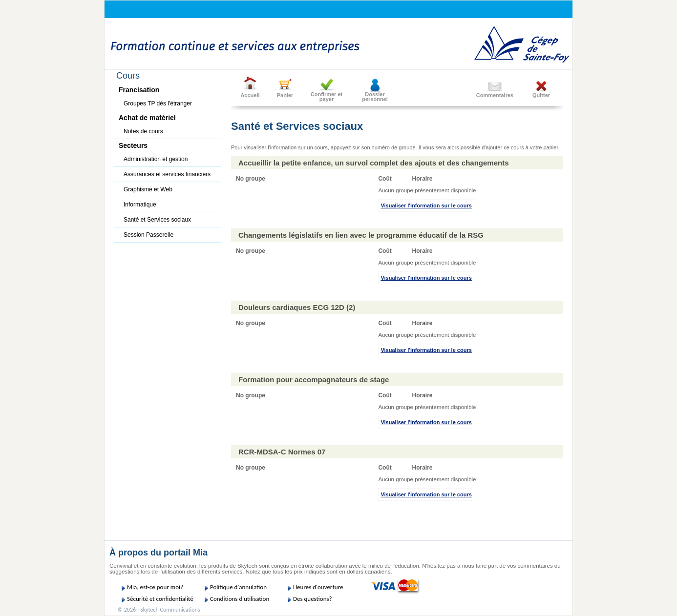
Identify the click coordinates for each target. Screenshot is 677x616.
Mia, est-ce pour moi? (155, 587)
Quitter (541, 95)
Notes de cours (143, 131)
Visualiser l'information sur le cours (426, 205)
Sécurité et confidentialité (160, 599)
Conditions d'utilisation (240, 599)
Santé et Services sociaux (157, 220)
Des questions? (313, 599)
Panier (285, 95)
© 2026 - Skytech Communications (159, 610)
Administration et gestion (156, 159)
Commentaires (495, 95)
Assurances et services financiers (167, 174)
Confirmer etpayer (327, 97)
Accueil (250, 95)
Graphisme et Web (148, 189)
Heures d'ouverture (318, 587)
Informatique (140, 205)
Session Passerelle (148, 235)
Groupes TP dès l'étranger (158, 103)
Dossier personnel (375, 97)
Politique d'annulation (238, 587)
